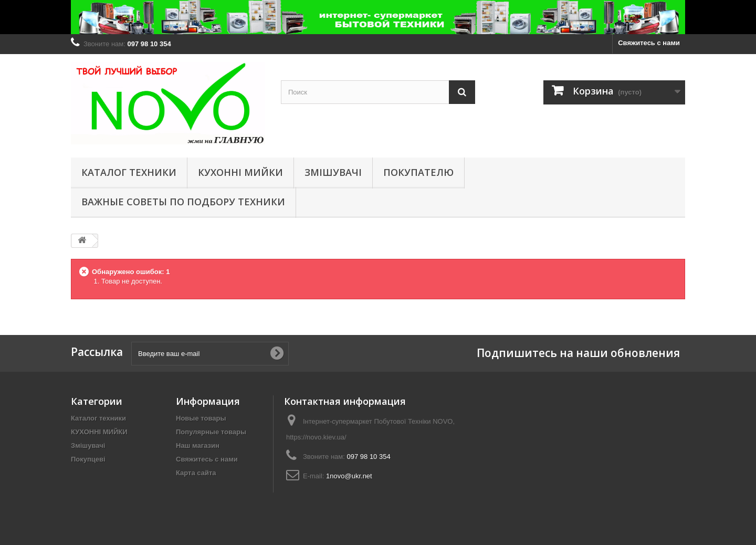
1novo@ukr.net (349, 476)
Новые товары (201, 418)
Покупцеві (88, 459)
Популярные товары (211, 432)
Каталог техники (129, 172)
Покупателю (418, 172)
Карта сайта (196, 473)
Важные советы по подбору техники (183, 202)
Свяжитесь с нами (649, 43)
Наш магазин (198, 446)
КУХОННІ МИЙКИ (240, 172)
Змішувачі (333, 172)
